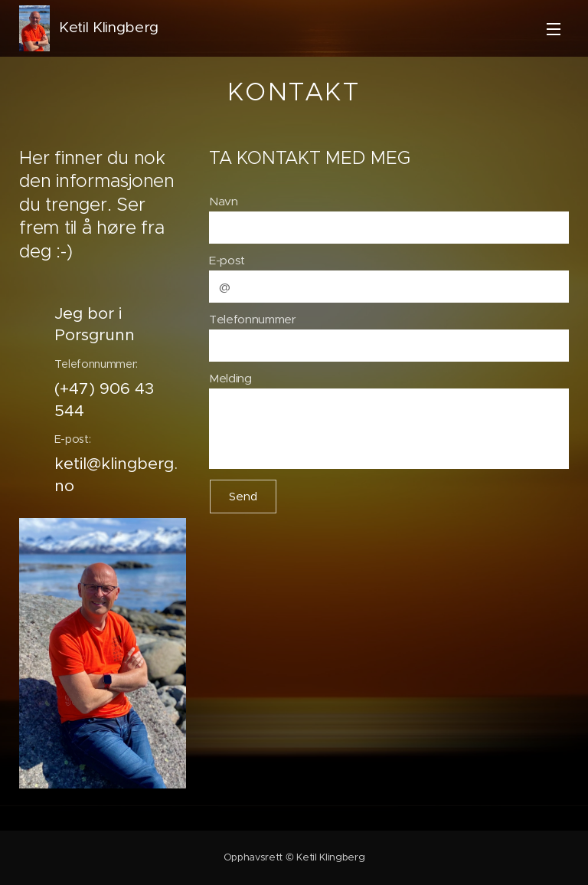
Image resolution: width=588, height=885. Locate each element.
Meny (554, 29)
